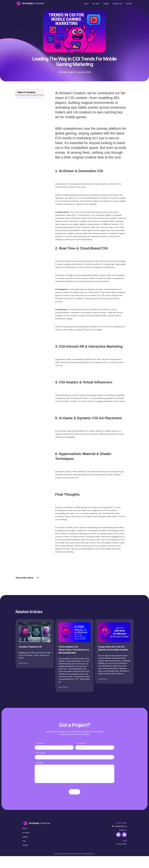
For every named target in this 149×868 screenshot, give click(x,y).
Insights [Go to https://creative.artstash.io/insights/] (25, 849)
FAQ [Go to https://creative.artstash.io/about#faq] (24, 853)
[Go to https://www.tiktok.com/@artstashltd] (124, 847)
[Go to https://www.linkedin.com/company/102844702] (118, 847)
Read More (24, 663)
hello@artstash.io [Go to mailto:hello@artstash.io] (120, 838)
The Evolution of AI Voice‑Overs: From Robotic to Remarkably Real (74, 650)
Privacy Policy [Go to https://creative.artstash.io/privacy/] (122, 856)
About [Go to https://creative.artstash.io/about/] (25, 840)
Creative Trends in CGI (30, 647)
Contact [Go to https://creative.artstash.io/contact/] (25, 857)
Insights (71, 72)
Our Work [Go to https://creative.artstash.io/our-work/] (26, 845)
